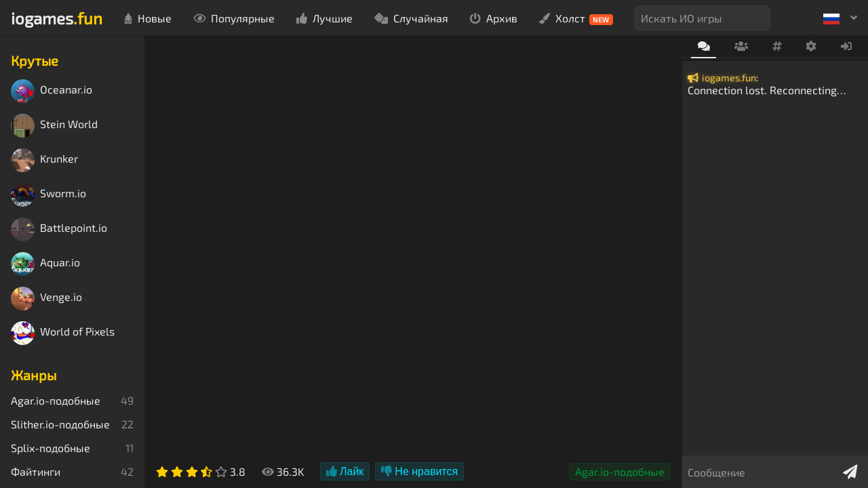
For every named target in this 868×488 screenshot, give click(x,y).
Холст (576, 18)
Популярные (234, 18)
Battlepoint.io (59, 229)
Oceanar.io (52, 91)
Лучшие (324, 18)
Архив (494, 18)
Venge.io (46, 299)
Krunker (44, 160)
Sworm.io (48, 195)
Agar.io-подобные (620, 471)
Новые (148, 18)
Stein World (54, 126)
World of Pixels (63, 333)
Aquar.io (45, 264)
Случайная (411, 18)
